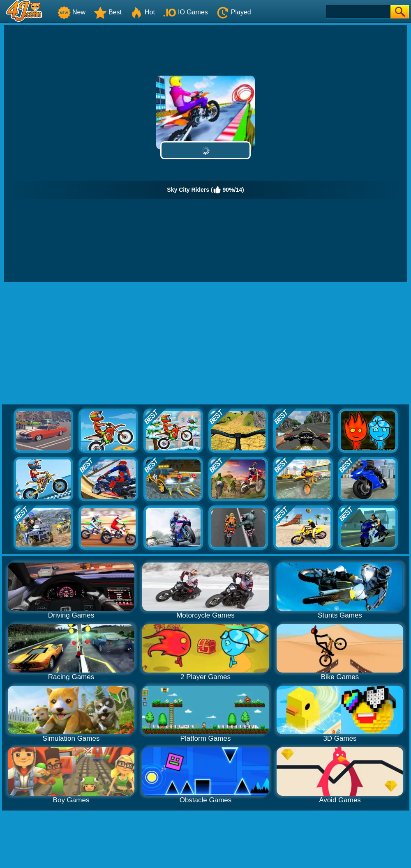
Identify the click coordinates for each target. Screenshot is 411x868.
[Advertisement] (205, 344)
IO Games (186, 12)
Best (108, 12)
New (72, 12)
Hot (142, 12)
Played (234, 12)
